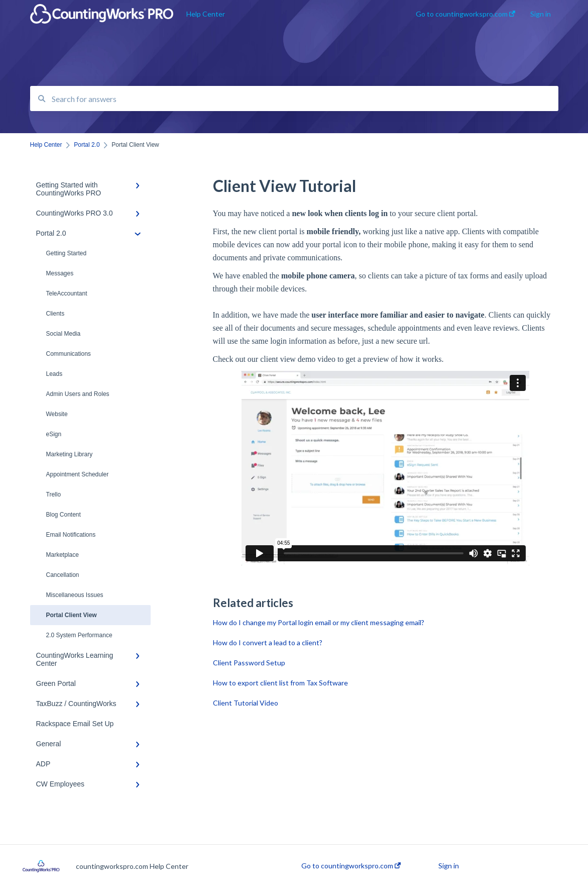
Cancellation (63, 575)
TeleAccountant (67, 293)
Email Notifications (71, 535)
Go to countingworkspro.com (351, 866)
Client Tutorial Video (246, 703)
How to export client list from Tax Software (280, 683)
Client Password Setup (249, 663)
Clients (55, 314)
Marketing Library (70, 454)
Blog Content (64, 515)
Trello (54, 494)
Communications (69, 354)
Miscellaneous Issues (75, 595)
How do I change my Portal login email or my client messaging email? (319, 622)
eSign (54, 434)
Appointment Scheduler (78, 474)
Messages (60, 273)
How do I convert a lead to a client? (268, 642)
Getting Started (67, 253)
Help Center (206, 14)
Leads (54, 374)
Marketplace (63, 555)
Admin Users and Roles (78, 394)
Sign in (449, 866)
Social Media (64, 334)
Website (57, 414)
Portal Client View (72, 615)
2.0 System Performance (79, 635)
